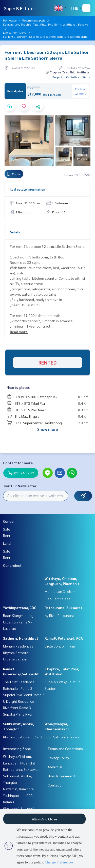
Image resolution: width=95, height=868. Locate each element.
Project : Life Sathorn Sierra (71, 77)
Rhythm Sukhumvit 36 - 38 (23, 737)
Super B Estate (19, 8)
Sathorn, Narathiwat (21, 638)
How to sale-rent (61, 776)
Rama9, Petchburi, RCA (64, 638)
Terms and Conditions (65, 749)
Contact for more (18, 463)
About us (55, 767)
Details (15, 232)
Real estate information (27, 189)
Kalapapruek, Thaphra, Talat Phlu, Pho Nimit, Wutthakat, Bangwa (46, 24)
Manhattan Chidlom (60, 591)
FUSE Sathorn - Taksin (62, 737)
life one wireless (57, 598)
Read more (19, 332)
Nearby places (18, 387)
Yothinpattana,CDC (20, 608)
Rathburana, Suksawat (63, 608)
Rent (7, 535)
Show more (48, 429)
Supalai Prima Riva (17, 714)
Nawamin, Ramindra (18, 789)
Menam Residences (18, 646)
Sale (7, 529)
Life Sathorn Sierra (15, 32)
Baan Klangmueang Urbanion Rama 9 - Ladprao (18, 622)
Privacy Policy (58, 758)
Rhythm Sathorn (16, 653)
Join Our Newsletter (20, 486)
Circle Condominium (60, 646)
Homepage (10, 20)
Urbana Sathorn (16, 659)
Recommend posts (34, 20)
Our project (12, 565)
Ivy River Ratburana (59, 615)
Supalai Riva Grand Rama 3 (24, 695)
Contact (54, 785)
